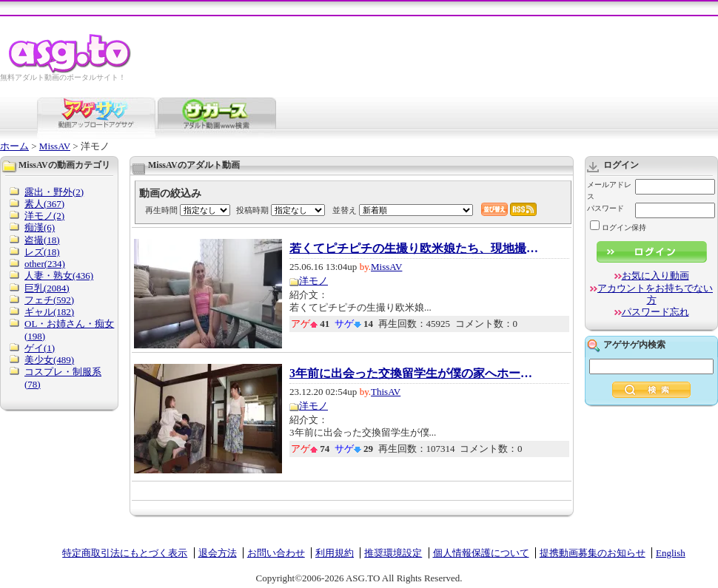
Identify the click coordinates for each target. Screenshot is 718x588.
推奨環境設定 (393, 553)
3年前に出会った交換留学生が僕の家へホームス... (415, 374)
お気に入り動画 (655, 276)
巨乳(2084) (47, 288)
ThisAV (386, 392)
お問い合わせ (276, 553)
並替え (345, 210)
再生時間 (161, 210)
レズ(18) (42, 252)
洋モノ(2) (44, 216)
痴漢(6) (40, 227)
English (671, 553)
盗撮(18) (42, 240)
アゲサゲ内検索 (634, 345)
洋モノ (313, 281)
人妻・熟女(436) (59, 276)
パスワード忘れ (655, 312)
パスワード (605, 208)
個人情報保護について (481, 553)
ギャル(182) (49, 312)
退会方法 (218, 553)
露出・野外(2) (54, 192)
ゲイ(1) (40, 348)
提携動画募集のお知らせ (593, 553)
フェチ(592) (49, 300)
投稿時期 (252, 210)
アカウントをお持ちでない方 (655, 294)
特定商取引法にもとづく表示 (125, 553)
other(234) (45, 264)
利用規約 (335, 553)
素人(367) (44, 204)
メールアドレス (609, 190)
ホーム (14, 146)
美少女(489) (49, 360)
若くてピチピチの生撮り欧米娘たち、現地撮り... (415, 249)
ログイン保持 (618, 227)
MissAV (55, 146)
